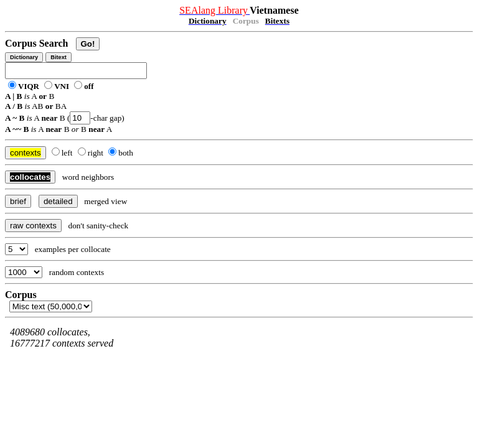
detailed (58, 201)
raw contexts (33, 226)
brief (18, 201)
